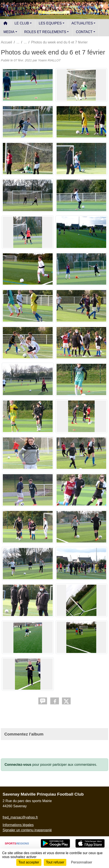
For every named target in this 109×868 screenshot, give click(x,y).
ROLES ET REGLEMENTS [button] (45, 32)
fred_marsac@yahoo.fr (20, 817)
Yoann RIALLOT (49, 60)
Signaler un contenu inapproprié (27, 830)
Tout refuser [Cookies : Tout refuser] (55, 862)
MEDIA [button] (9, 32)
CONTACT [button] (84, 32)
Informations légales (18, 825)
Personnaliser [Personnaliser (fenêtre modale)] (82, 862)
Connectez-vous (18, 765)
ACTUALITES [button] (82, 23)
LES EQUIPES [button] (50, 23)
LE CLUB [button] (22, 23)
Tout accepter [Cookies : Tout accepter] (29, 862)
